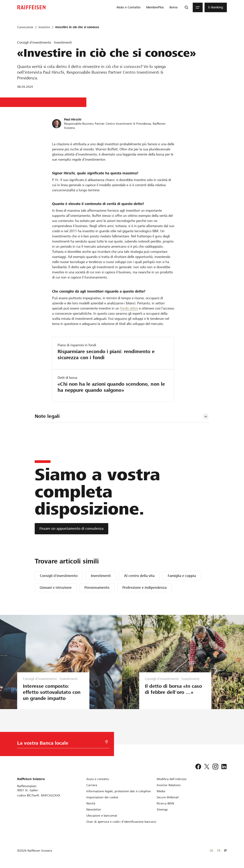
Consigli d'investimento (59, 576)
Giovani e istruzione (56, 588)
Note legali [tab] (47, 416)
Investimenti (101, 576)
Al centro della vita (139, 576)
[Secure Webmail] (168, 797)
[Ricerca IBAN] (165, 803)
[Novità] (91, 803)
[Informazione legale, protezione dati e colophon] (119, 791)
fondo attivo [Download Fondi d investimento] (129, 308)
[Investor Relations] (169, 785)
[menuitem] (128, 7)
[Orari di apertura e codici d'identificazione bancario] (121, 822)
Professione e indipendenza (144, 588)
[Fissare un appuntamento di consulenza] (71, 529)
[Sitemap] (162, 809)
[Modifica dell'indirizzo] (172, 779)
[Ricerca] (186, 7)
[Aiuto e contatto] (98, 779)
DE (211, 851)
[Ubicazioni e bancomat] (102, 816)
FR (219, 851)
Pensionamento (97, 588)
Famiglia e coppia (182, 576)
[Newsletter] (94, 809)
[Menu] (198, 7)
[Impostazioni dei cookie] (102, 797)
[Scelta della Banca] (61, 744)
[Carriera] (92, 785)
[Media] (161, 791)
